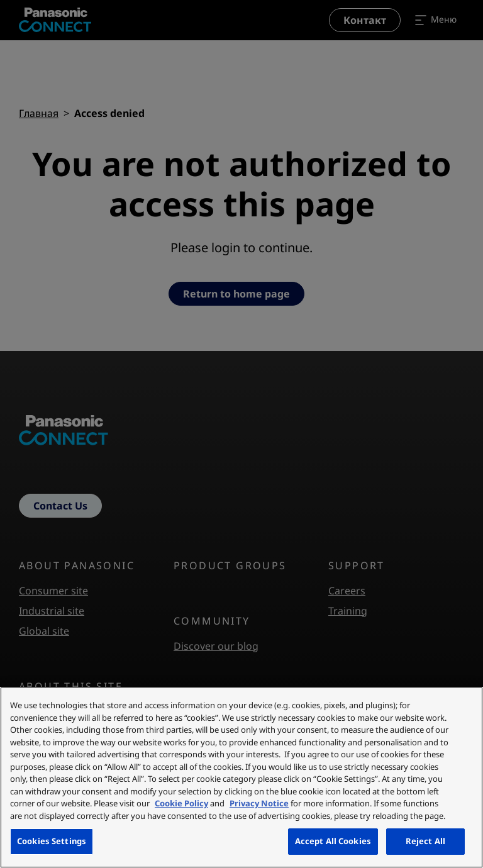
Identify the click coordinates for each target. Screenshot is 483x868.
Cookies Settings (52, 841)
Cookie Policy (181, 803)
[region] (241, 777)
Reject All (425, 841)
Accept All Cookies (333, 841)
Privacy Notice (259, 803)
